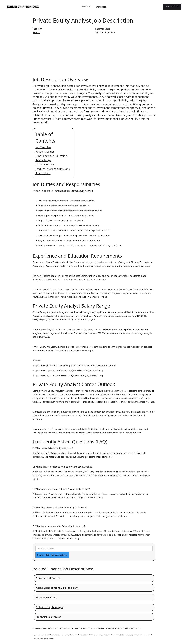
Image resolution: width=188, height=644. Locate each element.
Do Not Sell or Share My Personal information (124, 628)
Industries (101, 7)
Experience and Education (51, 156)
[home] (23, 7)
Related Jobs (43, 173)
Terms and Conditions (96, 628)
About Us (86, 7)
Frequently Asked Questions (53, 169)
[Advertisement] (94, 55)
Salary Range (43, 160)
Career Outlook (45, 165)
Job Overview (43, 147)
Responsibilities (45, 152)
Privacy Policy (80, 628)
